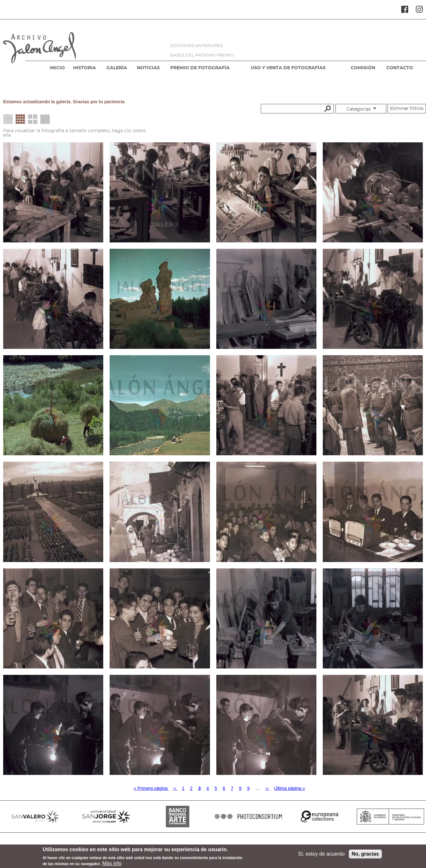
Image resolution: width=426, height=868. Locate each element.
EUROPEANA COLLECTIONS (320, 817)
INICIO (57, 68)
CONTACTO (400, 68)
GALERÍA (117, 68)
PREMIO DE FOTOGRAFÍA (200, 68)
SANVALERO (36, 817)
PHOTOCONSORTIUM (249, 817)
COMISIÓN (363, 68)
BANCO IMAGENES (178, 817)
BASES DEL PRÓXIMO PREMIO (202, 55)
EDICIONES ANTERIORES (196, 46)
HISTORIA (85, 68)
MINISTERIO (391, 817)
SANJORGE (107, 817)
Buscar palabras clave (327, 108)
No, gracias (365, 856)
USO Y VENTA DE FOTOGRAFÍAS (288, 68)
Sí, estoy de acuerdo (321, 856)
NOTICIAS (148, 68)
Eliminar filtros (407, 109)
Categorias (359, 109)
